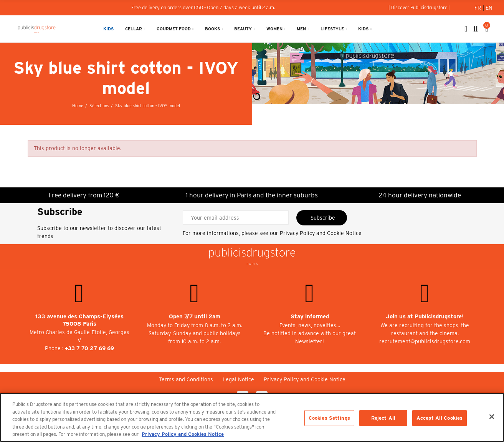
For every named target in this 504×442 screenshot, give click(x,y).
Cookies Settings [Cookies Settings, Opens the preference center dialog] (329, 418)
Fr (478, 8)
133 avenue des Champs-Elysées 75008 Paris (79, 320)
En (489, 8)
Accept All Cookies (440, 418)
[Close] (492, 417)
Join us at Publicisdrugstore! (425, 316)
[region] (252, 417)
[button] (419, 8)
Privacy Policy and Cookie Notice (321, 233)
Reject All (383, 418)
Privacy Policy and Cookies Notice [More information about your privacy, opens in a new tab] (183, 434)
